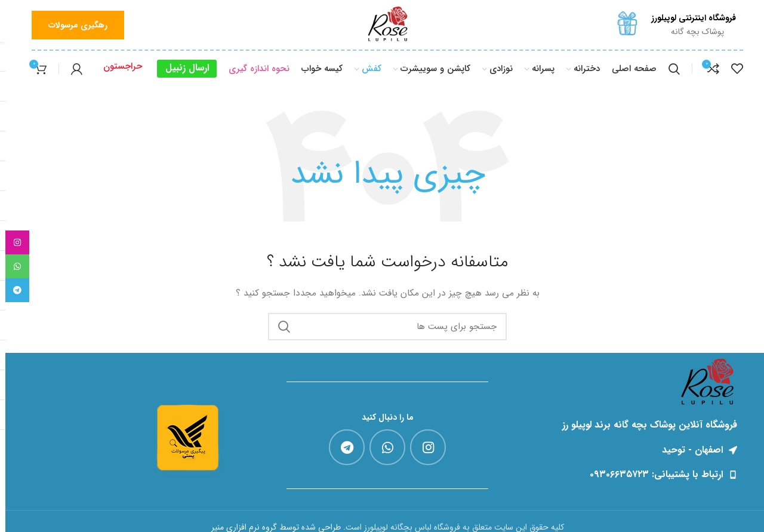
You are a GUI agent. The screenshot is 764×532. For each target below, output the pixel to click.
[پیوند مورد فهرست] (625, 475)
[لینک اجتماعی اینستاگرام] (423, 447)
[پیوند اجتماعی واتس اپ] (382, 447)
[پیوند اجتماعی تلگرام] (341, 447)
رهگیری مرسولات (73, 25)
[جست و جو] (669, 69)
